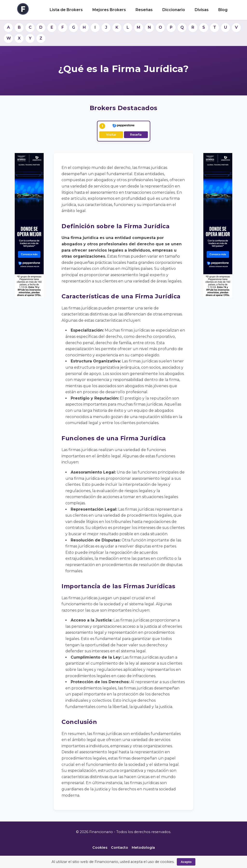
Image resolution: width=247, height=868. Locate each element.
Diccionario (174, 10)
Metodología (143, 848)
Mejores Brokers (109, 10)
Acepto (186, 862)
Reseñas (144, 10)
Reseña (136, 135)
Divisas (202, 10)
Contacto (120, 848)
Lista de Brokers (66, 10)
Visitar (111, 135)
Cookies (100, 848)
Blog (223, 10)
